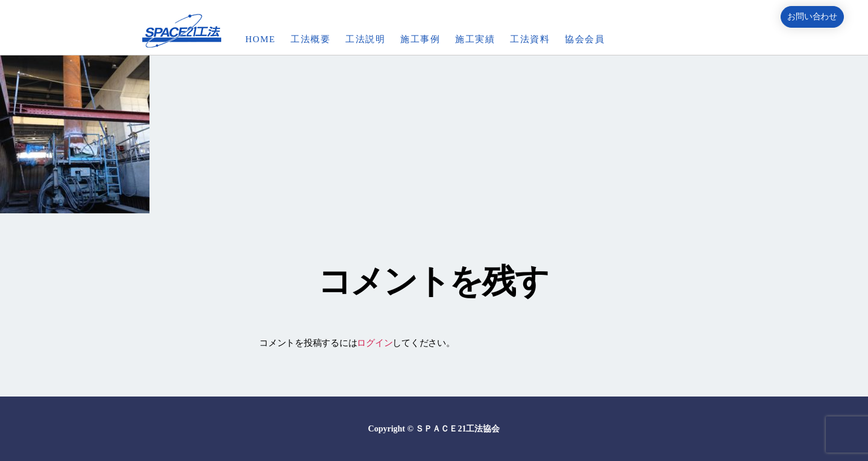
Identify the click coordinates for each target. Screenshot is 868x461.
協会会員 (585, 39)
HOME (260, 39)
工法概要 (310, 39)
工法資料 (530, 39)
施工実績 (475, 39)
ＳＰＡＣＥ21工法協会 (458, 429)
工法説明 (365, 39)
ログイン (375, 343)
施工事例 (420, 39)
